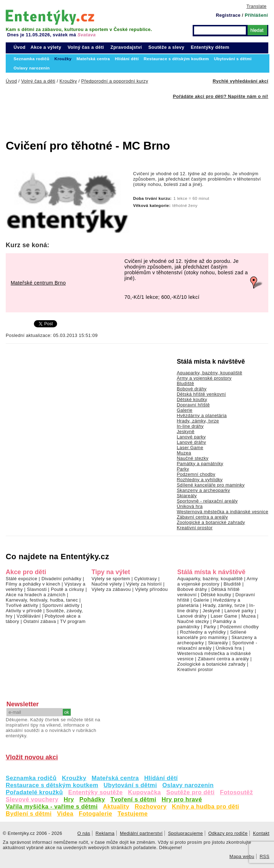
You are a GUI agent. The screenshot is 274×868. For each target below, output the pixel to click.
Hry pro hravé (182, 799)
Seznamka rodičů (31, 778)
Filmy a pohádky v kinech (33, 584)
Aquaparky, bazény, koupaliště (209, 373)
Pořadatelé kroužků (34, 792)
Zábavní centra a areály (202, 517)
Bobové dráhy (192, 389)
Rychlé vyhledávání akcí (240, 81)
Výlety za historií (144, 584)
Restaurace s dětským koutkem (52, 785)
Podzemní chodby (196, 474)
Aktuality (116, 807)
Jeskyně (186, 432)
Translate (257, 6)
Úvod (20, 47)
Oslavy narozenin (188, 785)
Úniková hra (190, 506)
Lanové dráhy (191, 442)
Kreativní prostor (194, 528)
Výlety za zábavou (111, 589)
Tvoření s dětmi (133, 799)
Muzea (184, 453)
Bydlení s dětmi (29, 814)
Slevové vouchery (32, 799)
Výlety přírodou (151, 589)
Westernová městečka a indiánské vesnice (222, 512)
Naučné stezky (192, 458)
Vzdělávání (29, 616)
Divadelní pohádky (61, 579)
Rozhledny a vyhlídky (200, 480)
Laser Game (190, 448)
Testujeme (132, 814)
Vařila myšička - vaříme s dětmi (52, 807)
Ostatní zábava (39, 621)
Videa (65, 814)
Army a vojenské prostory (204, 378)
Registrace (228, 15)
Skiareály (187, 496)
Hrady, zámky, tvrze (198, 421)
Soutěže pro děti (190, 792)
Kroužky (74, 778)
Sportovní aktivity (61, 605)
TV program (73, 621)
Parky (183, 469)
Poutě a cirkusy (67, 589)
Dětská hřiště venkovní (201, 394)
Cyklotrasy (146, 579)
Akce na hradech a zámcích (36, 595)
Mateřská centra (115, 778)
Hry (69, 799)
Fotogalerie (96, 814)
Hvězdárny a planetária (202, 415)
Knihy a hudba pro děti (206, 807)
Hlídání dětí (161, 778)
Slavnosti (37, 589)
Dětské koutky (192, 399)
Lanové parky (191, 437)
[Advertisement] (120, 115)
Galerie (184, 410)
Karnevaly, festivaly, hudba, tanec (42, 600)
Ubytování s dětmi (130, 785)
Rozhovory (150, 807)
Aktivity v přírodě (24, 611)
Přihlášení (256, 15)
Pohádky (92, 799)
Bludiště (185, 383)
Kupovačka (144, 792)
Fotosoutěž (236, 792)
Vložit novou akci (32, 757)
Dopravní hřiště (193, 405)
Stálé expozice (22, 579)
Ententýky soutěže (95, 792)
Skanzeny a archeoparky (203, 490)
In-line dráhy (190, 426)
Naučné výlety (106, 584)
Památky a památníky (200, 464)
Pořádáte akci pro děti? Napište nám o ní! (221, 96)
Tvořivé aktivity (22, 605)
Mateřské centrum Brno (38, 283)
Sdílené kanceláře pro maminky (210, 485)
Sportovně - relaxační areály (207, 501)
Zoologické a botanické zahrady (211, 522)
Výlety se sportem (111, 579)
